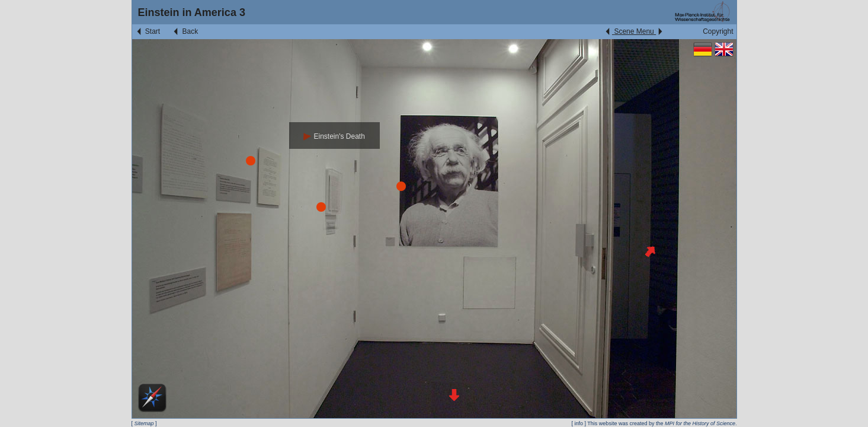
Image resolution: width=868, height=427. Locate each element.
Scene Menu (634, 31)
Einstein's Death (334, 136)
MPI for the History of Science (700, 423)
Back (185, 31)
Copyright (718, 31)
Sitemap (144, 423)
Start (148, 31)
